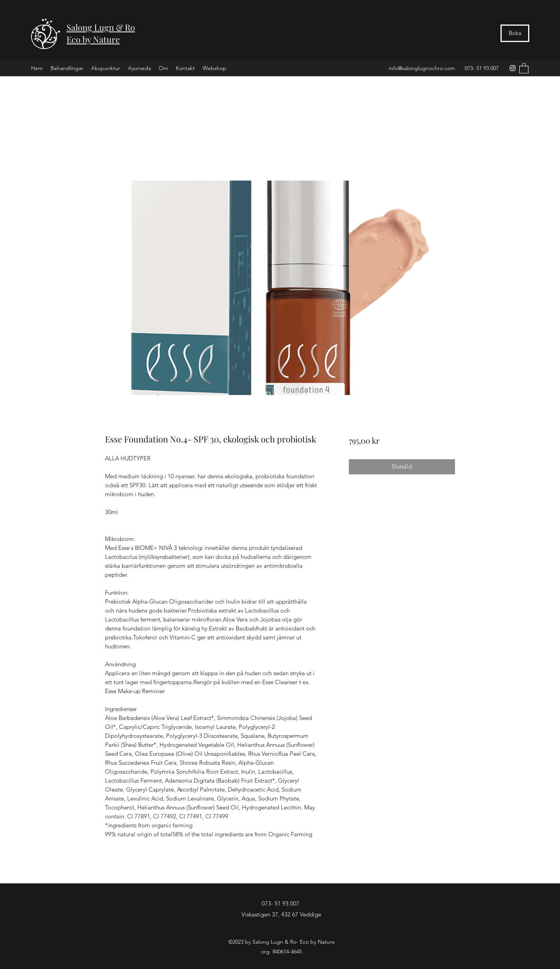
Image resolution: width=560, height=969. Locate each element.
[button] (524, 68)
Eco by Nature (93, 39)
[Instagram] (513, 68)
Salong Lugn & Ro (101, 27)
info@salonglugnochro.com (422, 68)
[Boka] (515, 33)
